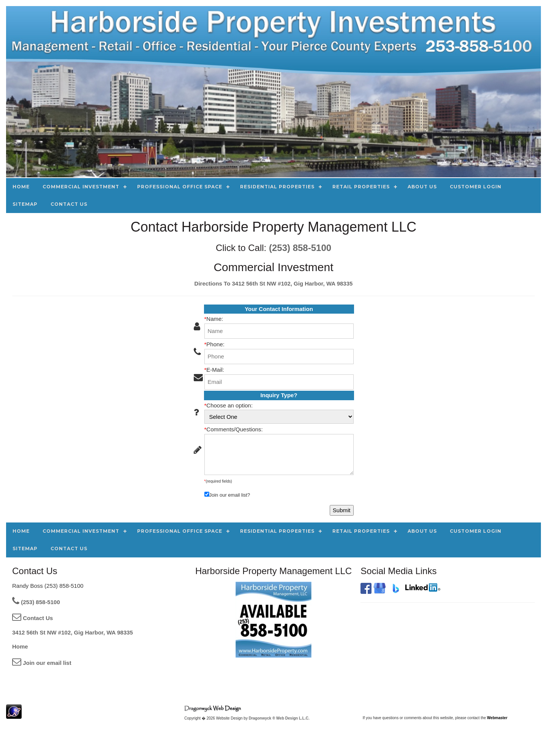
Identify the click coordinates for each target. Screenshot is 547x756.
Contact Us (32, 618)
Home (20, 646)
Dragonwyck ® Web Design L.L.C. (279, 718)
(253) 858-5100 (300, 248)
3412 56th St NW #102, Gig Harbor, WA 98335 (73, 632)
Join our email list (42, 663)
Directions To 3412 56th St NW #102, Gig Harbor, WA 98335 (274, 283)
